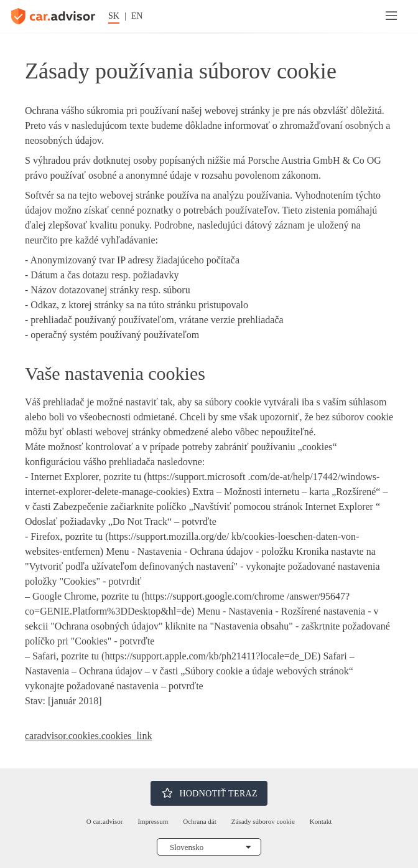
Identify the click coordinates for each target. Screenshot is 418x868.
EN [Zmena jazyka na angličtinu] (137, 16)
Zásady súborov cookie (263, 821)
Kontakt (321, 821)
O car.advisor (105, 821)
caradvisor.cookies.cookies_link (88, 736)
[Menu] (391, 16)
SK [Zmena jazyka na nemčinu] (114, 16)
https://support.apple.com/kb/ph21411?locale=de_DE (211, 656)
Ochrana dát (199, 821)
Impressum (153, 821)
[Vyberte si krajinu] (209, 847)
